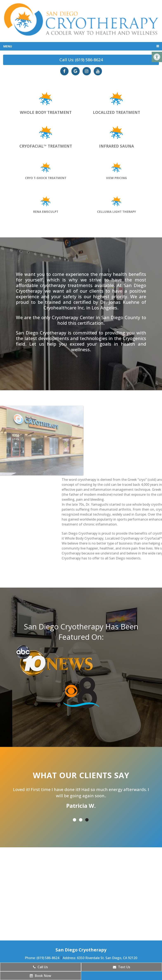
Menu (8, 46)
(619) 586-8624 (48, 958)
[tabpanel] (81, 799)
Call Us (40, 967)
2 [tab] (81, 820)
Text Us (122, 967)
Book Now (40, 976)
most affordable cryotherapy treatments (81, 282)
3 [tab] (87, 820)
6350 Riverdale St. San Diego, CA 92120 (107, 958)
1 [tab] (74, 820)
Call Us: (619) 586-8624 (81, 60)
